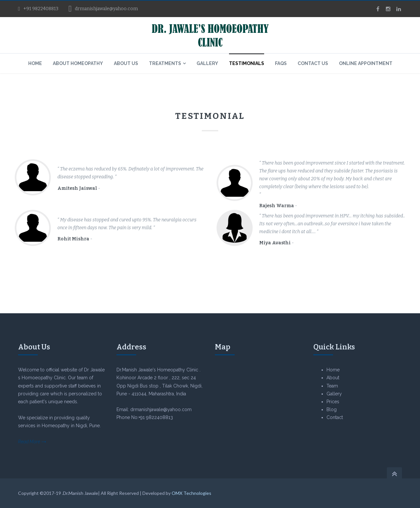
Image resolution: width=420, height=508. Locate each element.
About (333, 378)
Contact (335, 417)
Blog (332, 409)
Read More (29, 442)
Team (332, 386)
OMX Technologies (191, 493)
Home (333, 370)
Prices (333, 402)
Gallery (334, 394)
